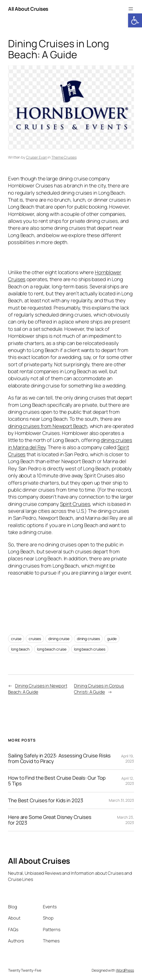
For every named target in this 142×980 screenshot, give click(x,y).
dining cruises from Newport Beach (48, 426)
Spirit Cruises (75, 504)
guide (112, 639)
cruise (16, 639)
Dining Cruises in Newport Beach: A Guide (38, 689)
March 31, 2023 (121, 800)
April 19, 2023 (128, 759)
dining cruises (88, 639)
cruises (35, 639)
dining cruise (59, 639)
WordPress (125, 970)
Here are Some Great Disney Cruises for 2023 (50, 820)
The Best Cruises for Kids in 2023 (46, 801)
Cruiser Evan (37, 157)
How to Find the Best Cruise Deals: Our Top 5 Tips (57, 781)
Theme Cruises (64, 157)
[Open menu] (131, 9)
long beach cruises (90, 649)
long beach (20, 649)
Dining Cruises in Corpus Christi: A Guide (99, 689)
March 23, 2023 (126, 820)
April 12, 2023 (128, 781)
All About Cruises (28, 9)
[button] (135, 20)
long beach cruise (52, 649)
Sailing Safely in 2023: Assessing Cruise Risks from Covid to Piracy (59, 758)
